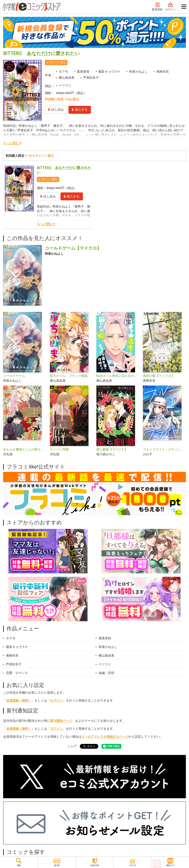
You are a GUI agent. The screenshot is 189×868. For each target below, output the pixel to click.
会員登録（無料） (19, 700)
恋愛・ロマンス (17, 673)
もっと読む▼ (13, 143)
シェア (72, 746)
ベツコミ (65, 85)
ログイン (170, 7)
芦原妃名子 (91, 78)
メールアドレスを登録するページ (105, 737)
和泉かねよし (138, 72)
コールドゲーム (14, 376)
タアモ (64, 72)
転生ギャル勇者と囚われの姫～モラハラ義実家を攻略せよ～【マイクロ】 (118, 376)
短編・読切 (106, 673)
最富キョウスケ (109, 72)
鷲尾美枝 (83, 72)
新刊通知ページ (61, 721)
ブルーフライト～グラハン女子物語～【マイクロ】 (164, 449)
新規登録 (157, 7)
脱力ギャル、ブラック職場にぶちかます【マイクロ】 (71, 376)
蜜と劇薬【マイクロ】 (112, 449)
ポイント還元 (58, 62)
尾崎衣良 (163, 72)
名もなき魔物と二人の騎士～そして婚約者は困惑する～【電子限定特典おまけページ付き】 (24, 449)
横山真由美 (67, 78)
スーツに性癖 (59, 449)
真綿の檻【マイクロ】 (159, 376)
